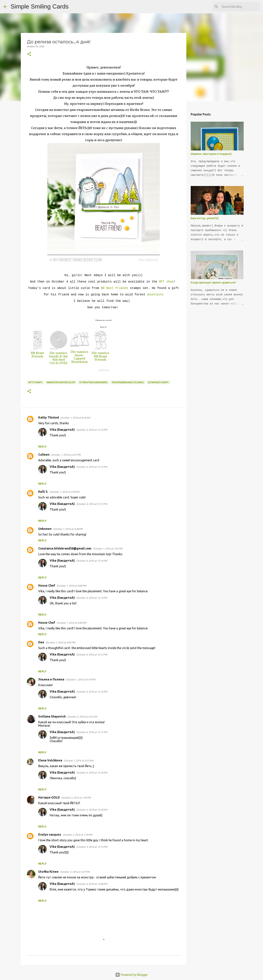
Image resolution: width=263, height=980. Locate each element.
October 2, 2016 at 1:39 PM (77, 835)
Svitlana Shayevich (52, 716)
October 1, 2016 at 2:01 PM (66, 455)
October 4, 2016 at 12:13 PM (92, 430)
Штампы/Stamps (158, 382)
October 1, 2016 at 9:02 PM (60, 642)
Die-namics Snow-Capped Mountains (79, 357)
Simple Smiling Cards (40, 6)
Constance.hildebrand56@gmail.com (65, 548)
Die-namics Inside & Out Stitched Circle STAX (58, 358)
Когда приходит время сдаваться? (213, 283)
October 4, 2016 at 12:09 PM (92, 884)
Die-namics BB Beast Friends (100, 356)
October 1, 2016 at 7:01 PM (108, 549)
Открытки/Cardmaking (93, 382)
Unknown (45, 529)
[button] (29, 54)
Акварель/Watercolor (61, 382)
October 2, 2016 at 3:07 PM (75, 872)
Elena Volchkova (50, 760)
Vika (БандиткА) (62, 430)
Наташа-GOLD (49, 797)
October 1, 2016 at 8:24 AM (75, 418)
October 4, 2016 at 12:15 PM (92, 655)
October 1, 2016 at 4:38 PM (68, 529)
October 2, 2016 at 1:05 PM (76, 798)
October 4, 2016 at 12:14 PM (92, 561)
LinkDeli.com (103, 370)
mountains (155, 295)
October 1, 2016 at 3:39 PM (65, 492)
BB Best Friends (115, 288)
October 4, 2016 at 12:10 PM (92, 773)
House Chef (47, 585)
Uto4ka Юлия (48, 872)
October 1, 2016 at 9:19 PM (80, 680)
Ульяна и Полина (51, 679)
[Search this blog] (240, 7)
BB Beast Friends (37, 355)
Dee (41, 642)
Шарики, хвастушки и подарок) (211, 154)
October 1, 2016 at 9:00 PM (71, 586)
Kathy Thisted (49, 417)
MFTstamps (35, 382)
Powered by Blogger (132, 975)
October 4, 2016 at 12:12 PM (92, 692)
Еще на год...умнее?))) (205, 218)
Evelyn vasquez (50, 834)
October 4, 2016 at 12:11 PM (92, 732)
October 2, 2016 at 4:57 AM (82, 717)
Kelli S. (43, 492)
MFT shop (166, 282)
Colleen (44, 455)
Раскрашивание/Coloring (128, 382)
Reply (42, 447)
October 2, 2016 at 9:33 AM (78, 760)
